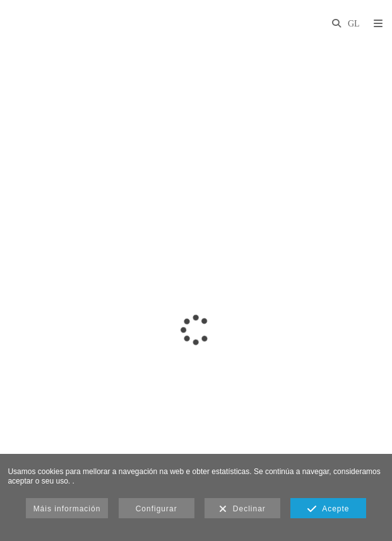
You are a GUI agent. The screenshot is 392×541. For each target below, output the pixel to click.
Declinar (242, 509)
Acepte (328, 509)
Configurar (157, 509)
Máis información (67, 509)
